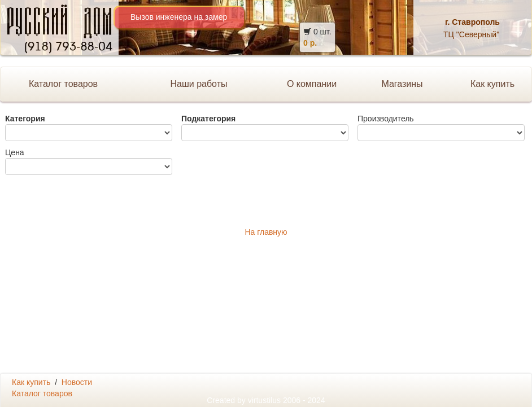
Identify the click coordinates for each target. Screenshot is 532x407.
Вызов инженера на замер (179, 17)
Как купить (31, 382)
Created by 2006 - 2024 (266, 400)
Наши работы (199, 84)
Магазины (402, 84)
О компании (312, 84)
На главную (266, 232)
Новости (77, 382)
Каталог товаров (63, 84)
